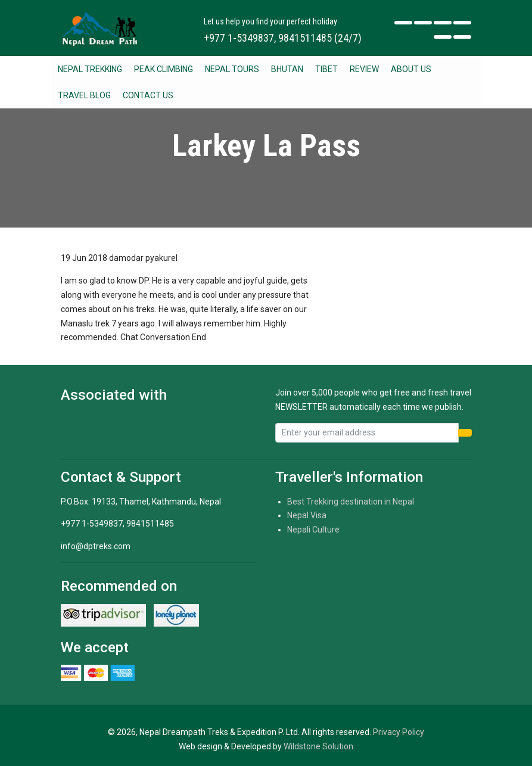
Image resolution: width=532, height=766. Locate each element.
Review (364, 69)
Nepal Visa (307, 515)
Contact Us (148, 95)
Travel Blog (84, 95)
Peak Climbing (164, 69)
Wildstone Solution (318, 746)
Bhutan (287, 69)
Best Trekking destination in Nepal (351, 502)
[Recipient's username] (367, 433)
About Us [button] (411, 69)
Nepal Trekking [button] (90, 69)
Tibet (326, 69)
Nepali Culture (313, 530)
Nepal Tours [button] (232, 69)
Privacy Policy (399, 732)
